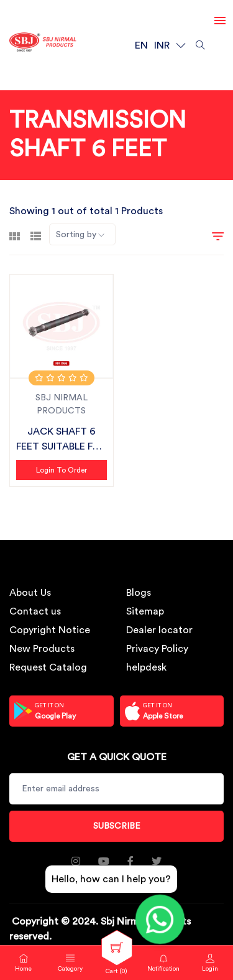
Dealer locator (159, 630)
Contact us (35, 611)
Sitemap (145, 611)
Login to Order (62, 470)
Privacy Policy (157, 649)
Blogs (139, 593)
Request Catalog (48, 667)
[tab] (15, 235)
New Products (42, 649)
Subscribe (117, 826)
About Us (30, 593)
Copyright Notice (50, 630)
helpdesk (146, 667)
